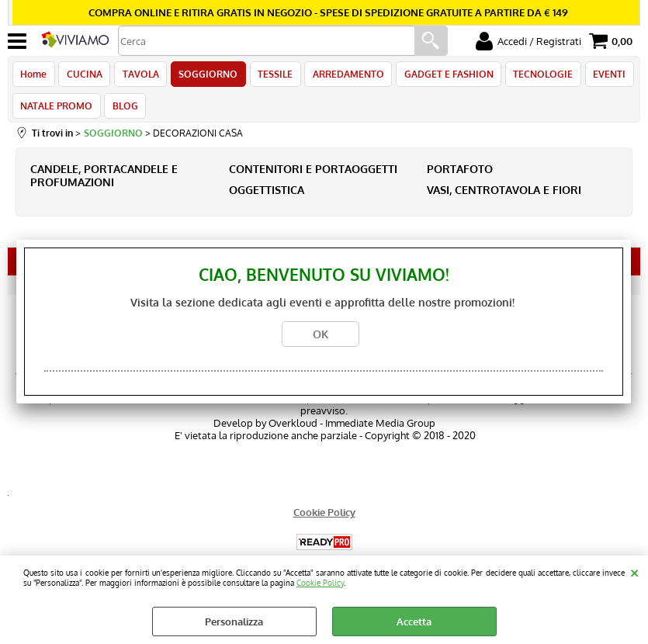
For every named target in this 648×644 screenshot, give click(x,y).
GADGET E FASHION (440, 76)
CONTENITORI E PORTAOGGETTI (313, 178)
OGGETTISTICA (267, 199)
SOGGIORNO (204, 76)
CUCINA (83, 76)
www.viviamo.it (391, 407)
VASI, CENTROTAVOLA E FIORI (504, 199)
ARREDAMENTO (341, 76)
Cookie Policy (320, 582)
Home (33, 76)
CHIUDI (634, 571)
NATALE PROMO (56, 113)
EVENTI (598, 76)
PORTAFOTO (460, 178)
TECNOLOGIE (534, 76)
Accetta (414, 621)
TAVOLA (138, 76)
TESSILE (270, 76)
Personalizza (234, 621)
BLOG (124, 113)
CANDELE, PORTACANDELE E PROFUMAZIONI (104, 185)
